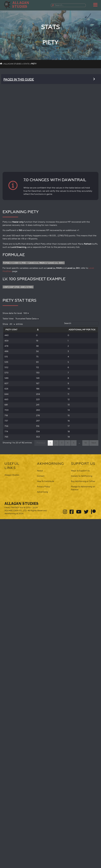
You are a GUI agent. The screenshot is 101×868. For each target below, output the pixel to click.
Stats (26, 64)
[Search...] (69, 5)
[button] (22, 5)
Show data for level (16, 313)
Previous (41, 443)
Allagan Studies (13, 64)
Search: (81, 323)
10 (86, 443)
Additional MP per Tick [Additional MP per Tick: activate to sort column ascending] (82, 330)
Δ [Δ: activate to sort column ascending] (38, 330)
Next (94, 443)
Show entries (13, 324)
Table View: (21, 319)
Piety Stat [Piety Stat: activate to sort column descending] (11, 330)
